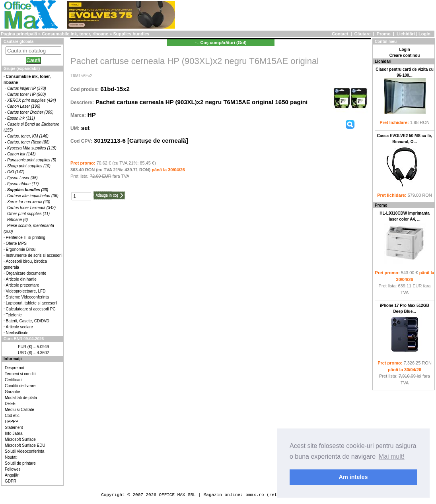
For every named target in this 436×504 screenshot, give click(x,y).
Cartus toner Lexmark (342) (31, 208)
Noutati (11, 457)
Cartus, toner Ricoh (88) (28, 142)
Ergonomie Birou (21, 249)
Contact (340, 34)
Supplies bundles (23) (28, 190)
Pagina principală (19, 34)
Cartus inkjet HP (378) (27, 88)
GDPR (11, 481)
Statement (14, 427)
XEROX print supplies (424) (32, 100)
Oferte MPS (16, 243)
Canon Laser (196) (24, 106)
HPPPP (12, 422)
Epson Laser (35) (22, 178)
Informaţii (13, 359)
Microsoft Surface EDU (25, 445)
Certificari (13, 380)
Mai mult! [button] (392, 457)
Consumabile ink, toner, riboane (75, 34)
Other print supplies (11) (28, 214)
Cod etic (12, 416)
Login (424, 34)
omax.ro (255, 495)
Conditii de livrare (20, 386)
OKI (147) (16, 172)
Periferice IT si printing (26, 237)
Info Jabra (14, 433)
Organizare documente (26, 273)
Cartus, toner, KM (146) (28, 136)
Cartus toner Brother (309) (30, 112)
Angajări (12, 475)
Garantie (12, 392)
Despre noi (14, 368)
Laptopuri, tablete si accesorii (32, 303)
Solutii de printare (20, 463)
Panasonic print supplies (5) (32, 160)
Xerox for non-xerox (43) (29, 202)
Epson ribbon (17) (23, 184)
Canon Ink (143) (21, 154)
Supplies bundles (131, 34)
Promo (384, 34)
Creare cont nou (405, 55)
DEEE (10, 404)
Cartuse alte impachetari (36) (33, 196)
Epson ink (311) (21, 118)
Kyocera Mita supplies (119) (32, 148)
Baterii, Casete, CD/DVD (28, 321)
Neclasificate (17, 333)
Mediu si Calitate (19, 410)
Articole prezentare (23, 285)
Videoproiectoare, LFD (26, 291)
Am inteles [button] (353, 477)
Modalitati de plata (21, 398)
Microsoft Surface (20, 439)
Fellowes (13, 469)
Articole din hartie (21, 279)
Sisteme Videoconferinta (27, 297)
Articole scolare (19, 327)
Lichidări (406, 34)
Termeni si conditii (20, 374)
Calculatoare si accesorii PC (31, 309)
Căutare (363, 34)
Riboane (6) (18, 220)
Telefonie (14, 315)
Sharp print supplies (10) (29, 166)
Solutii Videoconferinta (24, 451)
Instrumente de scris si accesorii (34, 255)
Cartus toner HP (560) (26, 94)
